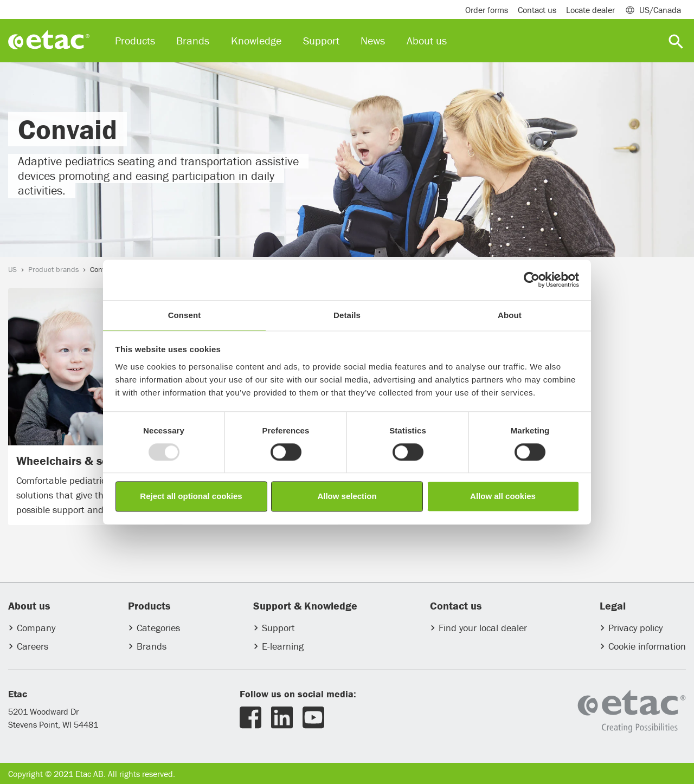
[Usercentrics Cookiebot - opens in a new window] (532, 280)
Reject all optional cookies (191, 497)
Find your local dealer (483, 628)
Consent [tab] (185, 315)
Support (278, 628)
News (373, 40)
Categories (158, 628)
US (12, 269)
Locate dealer (590, 10)
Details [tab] (347, 315)
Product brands (54, 269)
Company (36, 628)
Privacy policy (635, 628)
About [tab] (510, 315)
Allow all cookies (503, 497)
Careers (33, 646)
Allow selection (347, 497)
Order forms (487, 10)
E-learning (283, 646)
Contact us (537, 10)
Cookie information (647, 646)
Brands (152, 646)
